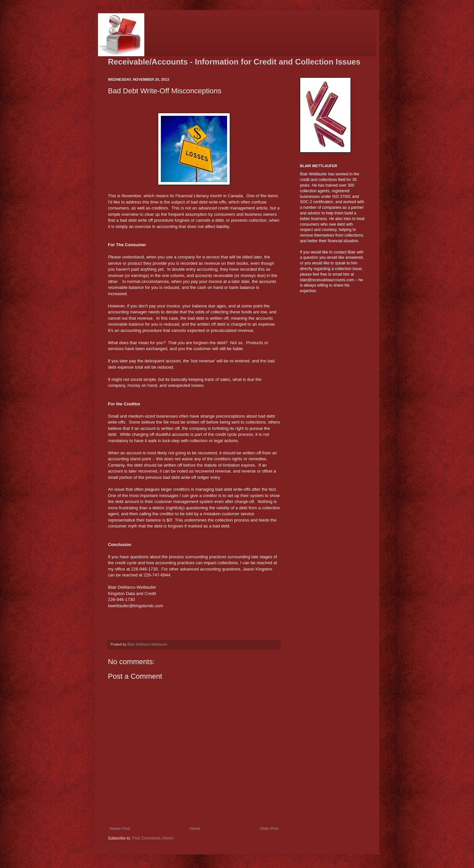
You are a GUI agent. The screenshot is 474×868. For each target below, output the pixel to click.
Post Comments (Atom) (153, 838)
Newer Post (120, 829)
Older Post (269, 829)
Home (195, 829)
